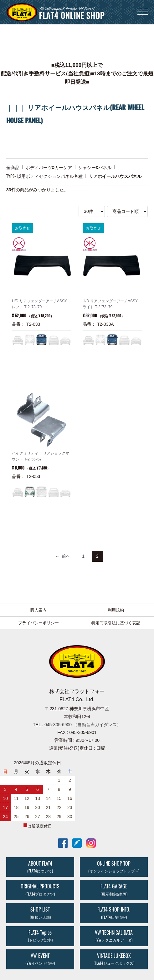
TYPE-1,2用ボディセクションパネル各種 (44, 176)
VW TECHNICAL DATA (114, 936)
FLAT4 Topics (40, 936)
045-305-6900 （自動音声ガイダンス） (83, 725)
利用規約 (116, 610)
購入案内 (38, 610)
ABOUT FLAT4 (40, 867)
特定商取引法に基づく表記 (116, 623)
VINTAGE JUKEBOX (114, 959)
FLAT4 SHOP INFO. (114, 913)
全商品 (13, 167)
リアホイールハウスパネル (115, 176)
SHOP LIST (40, 913)
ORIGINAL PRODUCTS (40, 890)
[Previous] (63, 556)
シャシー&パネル (95, 167)
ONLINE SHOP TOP (114, 867)
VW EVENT (40, 959)
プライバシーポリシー (38, 623)
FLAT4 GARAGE (114, 890)
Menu (143, 9)
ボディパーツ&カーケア (49, 167)
